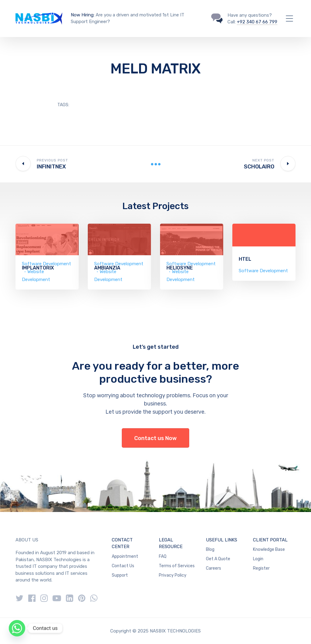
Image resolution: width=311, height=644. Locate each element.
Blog (210, 549)
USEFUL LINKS (222, 540)
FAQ (163, 556)
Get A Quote (218, 559)
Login (258, 559)
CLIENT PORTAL (270, 540)
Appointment (125, 556)
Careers (214, 568)
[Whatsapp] (17, 628)
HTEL (245, 259)
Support (120, 575)
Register (261, 568)
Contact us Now (155, 438)
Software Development (263, 271)
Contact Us (123, 566)
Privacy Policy (173, 575)
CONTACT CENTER (122, 543)
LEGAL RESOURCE (171, 543)
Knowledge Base (269, 549)
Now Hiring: (83, 15)
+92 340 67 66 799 (257, 22)
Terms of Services (177, 566)
